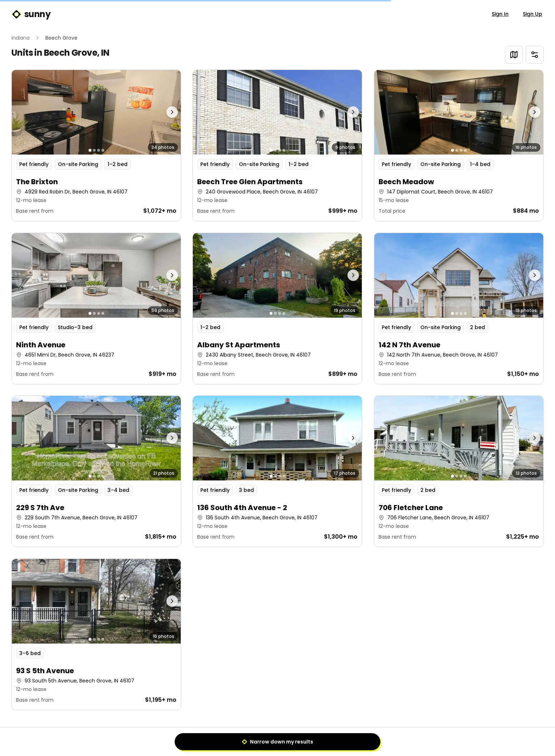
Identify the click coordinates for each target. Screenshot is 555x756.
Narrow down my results (277, 742)
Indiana (21, 38)
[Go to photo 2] (94, 150)
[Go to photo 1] (90, 150)
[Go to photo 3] (99, 150)
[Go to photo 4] (103, 150)
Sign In (500, 14)
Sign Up (532, 14)
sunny (31, 14)
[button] (96, 145)
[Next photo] (160, 112)
